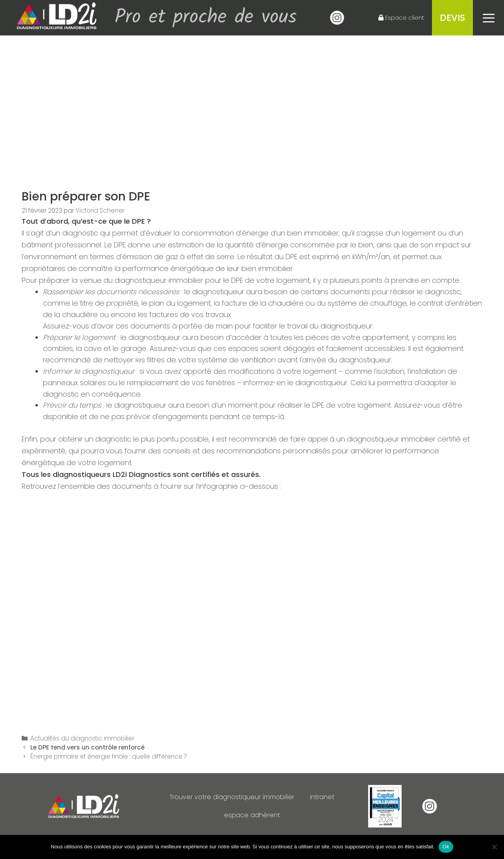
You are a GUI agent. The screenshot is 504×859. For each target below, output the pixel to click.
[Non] (494, 847)
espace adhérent (252, 815)
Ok (446, 847)
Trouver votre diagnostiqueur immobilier (231, 797)
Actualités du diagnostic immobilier (82, 738)
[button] (488, 18)
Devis (452, 18)
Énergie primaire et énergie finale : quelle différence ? (109, 756)
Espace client (401, 18)
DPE (138, 222)
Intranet (328, 797)
